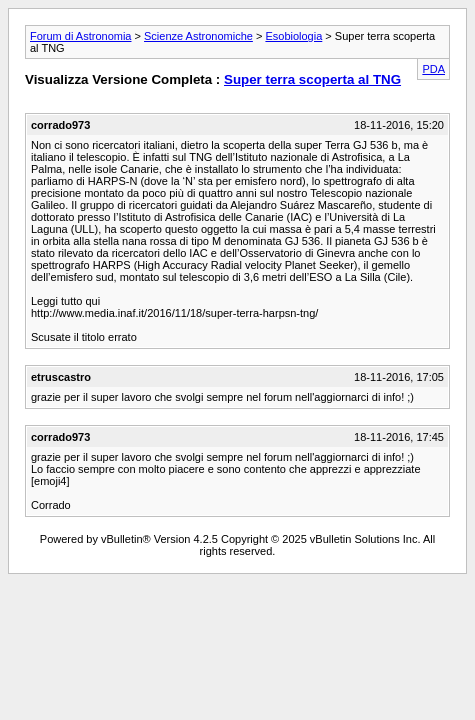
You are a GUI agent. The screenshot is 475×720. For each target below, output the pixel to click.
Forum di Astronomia (80, 36)
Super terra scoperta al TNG (312, 79)
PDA (433, 69)
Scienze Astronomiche (198, 36)
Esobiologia (293, 36)
